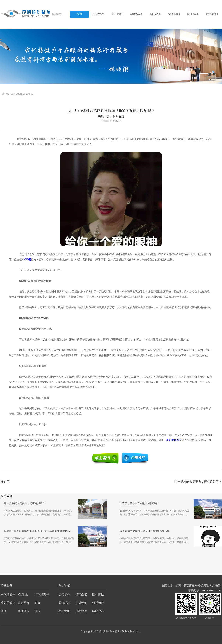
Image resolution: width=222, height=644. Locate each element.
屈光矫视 (98, 14)
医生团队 (98, 595)
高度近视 (23, 611)
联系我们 (212, 14)
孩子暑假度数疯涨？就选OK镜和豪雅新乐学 (145, 532)
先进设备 (81, 603)
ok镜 (28, 94)
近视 (4, 611)
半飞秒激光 (42, 595)
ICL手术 (23, 595)
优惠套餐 (81, 595)
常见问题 (174, 14)
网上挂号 (193, 14)
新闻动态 (155, 14)
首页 (79, 14)
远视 (37, 611)
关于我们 (117, 14)
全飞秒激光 (8, 595)
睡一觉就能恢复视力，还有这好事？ (198, 482)
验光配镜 (23, 603)
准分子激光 (8, 603)
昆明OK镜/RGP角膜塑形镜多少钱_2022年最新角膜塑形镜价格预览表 (39, 532)
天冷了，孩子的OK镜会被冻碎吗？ (139, 505)
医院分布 (98, 611)
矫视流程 (98, 603)
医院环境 (64, 603)
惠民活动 (136, 14)
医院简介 (64, 595)
